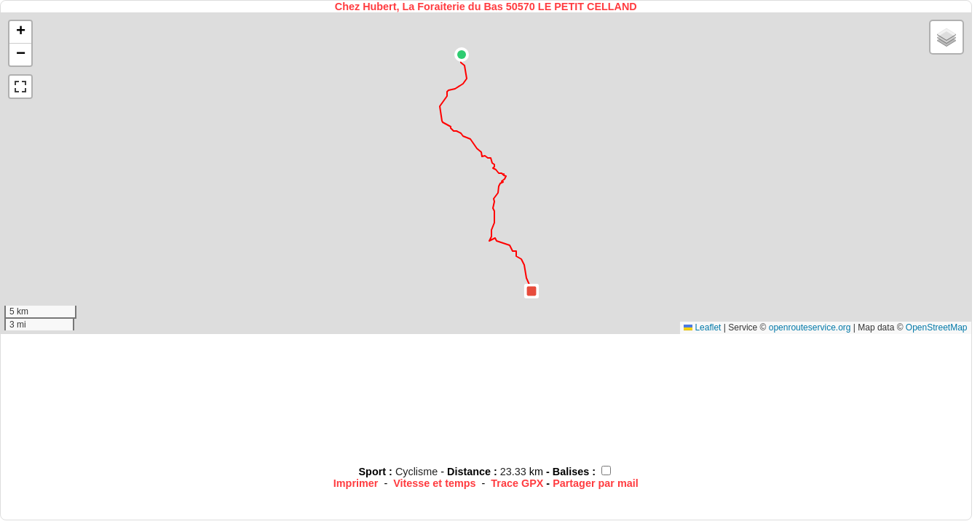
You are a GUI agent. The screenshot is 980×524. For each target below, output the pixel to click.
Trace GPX (517, 483)
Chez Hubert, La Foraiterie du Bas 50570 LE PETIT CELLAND (486, 7)
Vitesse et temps (434, 483)
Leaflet (702, 327)
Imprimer (356, 483)
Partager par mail (596, 483)
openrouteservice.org (810, 327)
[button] (462, 55)
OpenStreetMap (937, 327)
